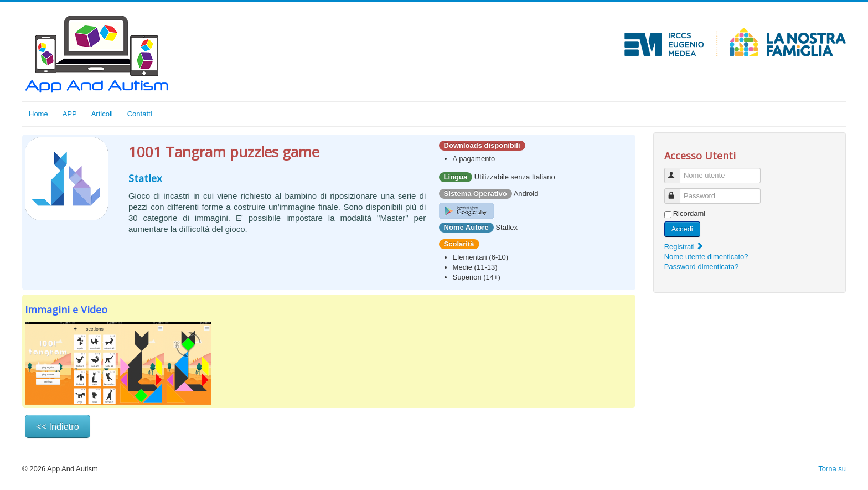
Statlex (145, 178)
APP (70, 114)
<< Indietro (58, 426)
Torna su (832, 469)
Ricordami (689, 213)
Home (38, 114)
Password (677, 191)
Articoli (102, 114)
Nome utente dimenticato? (706, 257)
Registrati (684, 247)
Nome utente (677, 171)
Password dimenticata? (701, 267)
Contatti (140, 114)
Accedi (682, 229)
